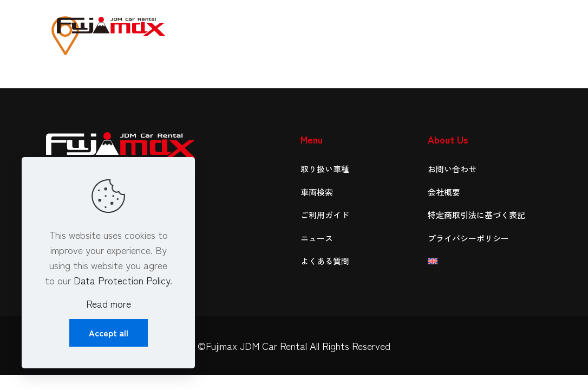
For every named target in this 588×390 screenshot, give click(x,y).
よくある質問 (325, 261)
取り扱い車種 (325, 169)
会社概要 (444, 192)
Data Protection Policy (122, 280)
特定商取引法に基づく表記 (476, 215)
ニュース (317, 238)
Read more (109, 303)
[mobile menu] (525, 24)
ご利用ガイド (325, 215)
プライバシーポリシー (468, 238)
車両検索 (317, 192)
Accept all (109, 333)
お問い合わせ (452, 169)
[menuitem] (485, 261)
